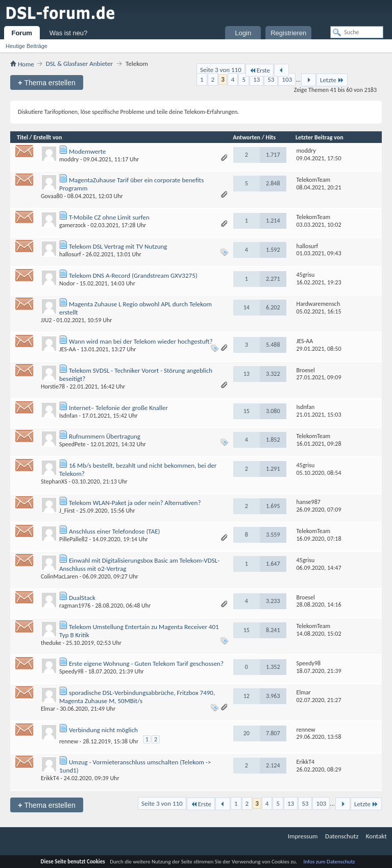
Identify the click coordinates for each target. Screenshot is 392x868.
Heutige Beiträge (27, 46)
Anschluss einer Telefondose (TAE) (115, 531)
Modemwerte (87, 151)
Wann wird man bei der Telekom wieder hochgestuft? (141, 341)
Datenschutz (342, 836)
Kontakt (376, 836)
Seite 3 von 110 (221, 70)
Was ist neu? (69, 33)
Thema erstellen (47, 82)
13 (256, 79)
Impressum (303, 836)
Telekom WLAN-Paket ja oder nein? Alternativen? (135, 503)
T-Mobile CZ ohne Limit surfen (109, 217)
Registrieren (288, 33)
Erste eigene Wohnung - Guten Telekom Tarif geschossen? (146, 664)
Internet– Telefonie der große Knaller (118, 408)
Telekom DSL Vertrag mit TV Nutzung (118, 246)
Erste (260, 70)
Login (243, 33)
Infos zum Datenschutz (329, 862)
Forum (21, 33)
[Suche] (357, 32)
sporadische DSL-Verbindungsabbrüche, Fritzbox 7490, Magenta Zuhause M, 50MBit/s (137, 697)
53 (271, 79)
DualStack (82, 598)
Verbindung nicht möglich (103, 730)
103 (287, 79)
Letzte (332, 80)
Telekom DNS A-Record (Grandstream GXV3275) (133, 275)
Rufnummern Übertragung (105, 436)
